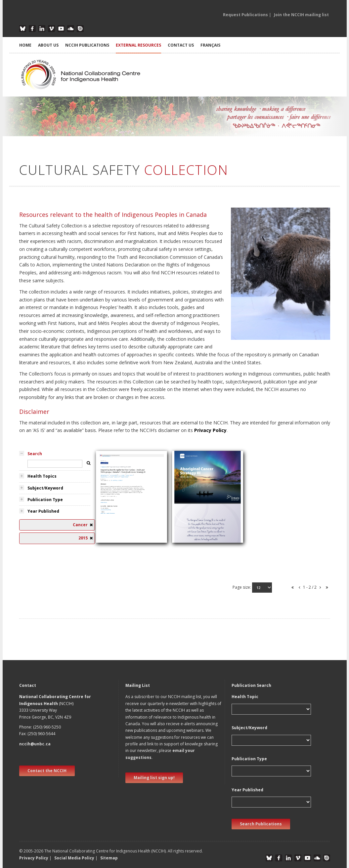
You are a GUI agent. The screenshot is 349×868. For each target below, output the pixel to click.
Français (210, 45)
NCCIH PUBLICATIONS (87, 45)
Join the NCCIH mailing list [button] (301, 15)
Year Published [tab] (43, 511)
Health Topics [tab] (42, 476)
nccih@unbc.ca (35, 744)
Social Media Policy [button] (74, 858)
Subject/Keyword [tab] (45, 488)
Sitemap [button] (109, 858)
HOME (25, 45)
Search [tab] (35, 454)
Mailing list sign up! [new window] (154, 778)
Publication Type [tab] (45, 500)
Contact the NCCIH (47, 771)
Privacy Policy (210, 430)
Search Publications (261, 824)
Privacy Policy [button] (34, 858)
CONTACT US (181, 45)
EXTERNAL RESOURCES (138, 45)
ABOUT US (48, 45)
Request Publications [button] (245, 15)
